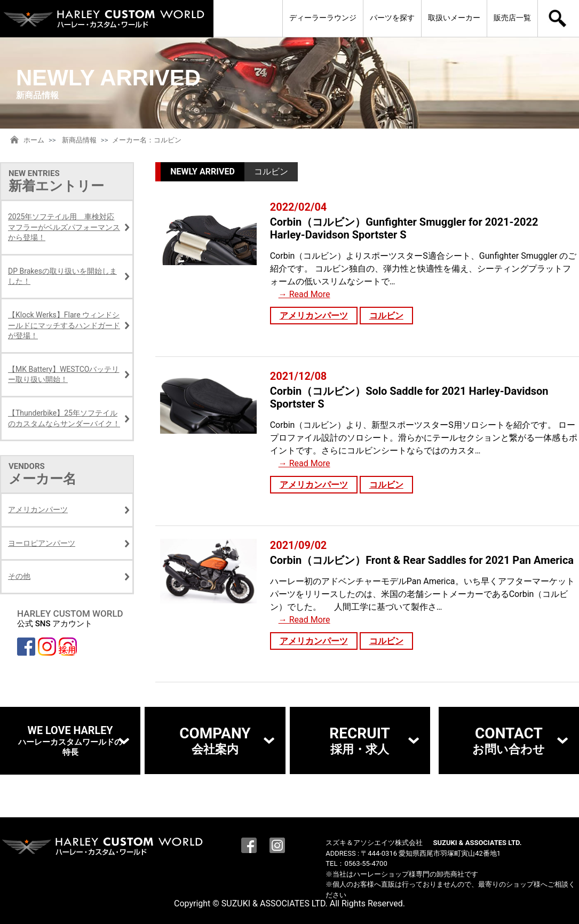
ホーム (34, 140)
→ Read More (304, 294)
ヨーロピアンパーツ (42, 543)
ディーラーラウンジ (323, 18)
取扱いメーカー (454, 18)
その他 (19, 576)
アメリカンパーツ (314, 316)
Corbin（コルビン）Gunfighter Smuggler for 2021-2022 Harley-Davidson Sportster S (404, 228)
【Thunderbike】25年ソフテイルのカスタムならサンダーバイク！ (64, 418)
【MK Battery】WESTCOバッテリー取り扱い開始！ (64, 375)
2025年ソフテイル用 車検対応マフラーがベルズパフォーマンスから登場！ (64, 227)
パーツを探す (392, 18)
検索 (558, 19)
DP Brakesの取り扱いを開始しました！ (62, 276)
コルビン (386, 316)
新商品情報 (79, 140)
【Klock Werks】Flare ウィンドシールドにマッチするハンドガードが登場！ (64, 325)
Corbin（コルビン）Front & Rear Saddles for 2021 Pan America (422, 560)
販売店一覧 (512, 18)
